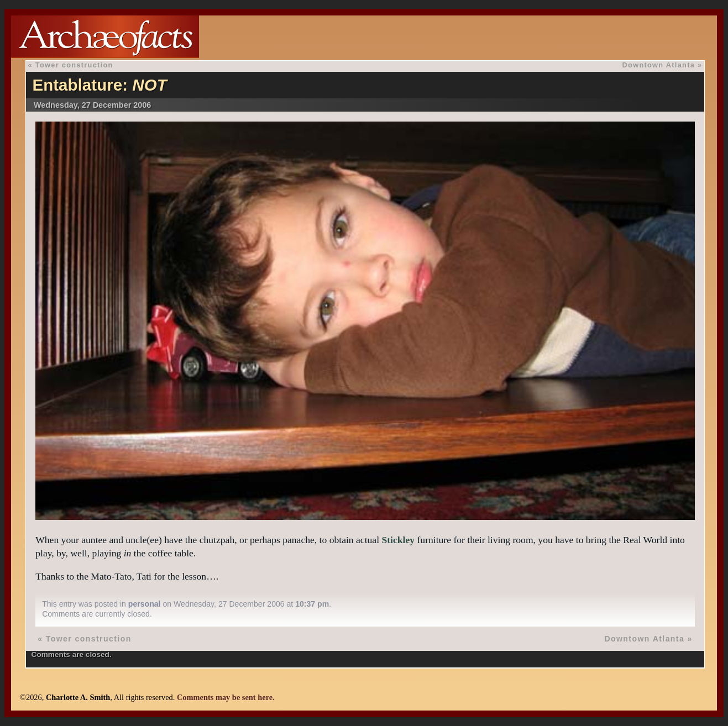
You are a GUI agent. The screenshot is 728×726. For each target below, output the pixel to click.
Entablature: (99, 85)
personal (145, 604)
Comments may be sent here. (226, 697)
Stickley (398, 540)
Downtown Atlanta (659, 65)
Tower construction (74, 65)
